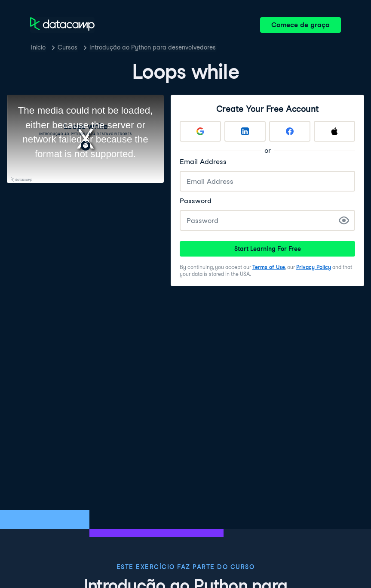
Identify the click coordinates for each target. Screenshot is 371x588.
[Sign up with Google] (200, 131)
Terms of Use (269, 267)
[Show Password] (344, 220)
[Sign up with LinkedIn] (245, 131)
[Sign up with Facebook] (290, 131)
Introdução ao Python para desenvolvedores (153, 47)
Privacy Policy (314, 267)
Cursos (67, 47)
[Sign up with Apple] (334, 131)
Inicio (38, 47)
